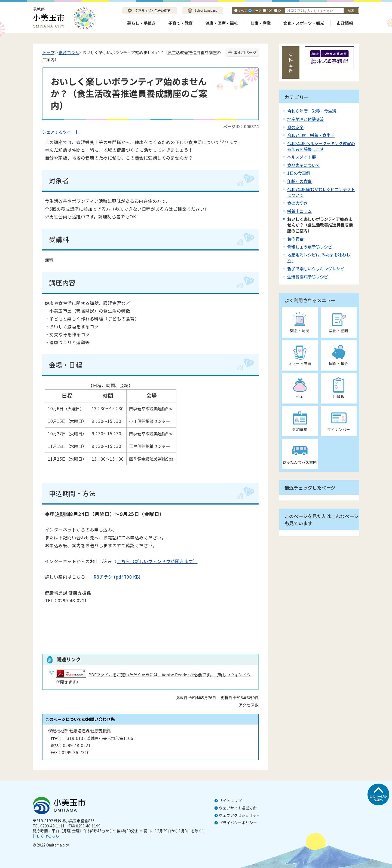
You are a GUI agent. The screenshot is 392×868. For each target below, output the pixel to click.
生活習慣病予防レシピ (308, 277)
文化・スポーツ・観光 (304, 23)
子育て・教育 (180, 23)
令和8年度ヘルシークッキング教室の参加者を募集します (321, 146)
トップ (48, 52)
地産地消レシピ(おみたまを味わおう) (319, 257)
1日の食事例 (299, 173)
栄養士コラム (299, 211)
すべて (243, 10)
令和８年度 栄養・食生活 (312, 111)
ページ (257, 10)
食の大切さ (297, 203)
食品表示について (304, 165)
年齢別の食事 (299, 181)
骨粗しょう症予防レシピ (310, 247)
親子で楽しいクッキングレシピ (316, 268)
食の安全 (295, 127)
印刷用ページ (245, 52)
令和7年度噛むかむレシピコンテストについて (321, 192)
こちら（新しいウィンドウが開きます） (157, 561)
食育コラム (69, 52)
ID (279, 10)
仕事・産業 (261, 23)
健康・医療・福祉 (222, 23)
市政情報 (345, 23)
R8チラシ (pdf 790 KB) (113, 577)
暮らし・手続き (141, 23)
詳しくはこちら (46, 836)
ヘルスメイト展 (301, 157)
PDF (270, 10)
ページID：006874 (241, 126)
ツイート (71, 132)
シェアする (52, 132)
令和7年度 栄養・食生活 (311, 135)
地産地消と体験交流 (306, 119)
